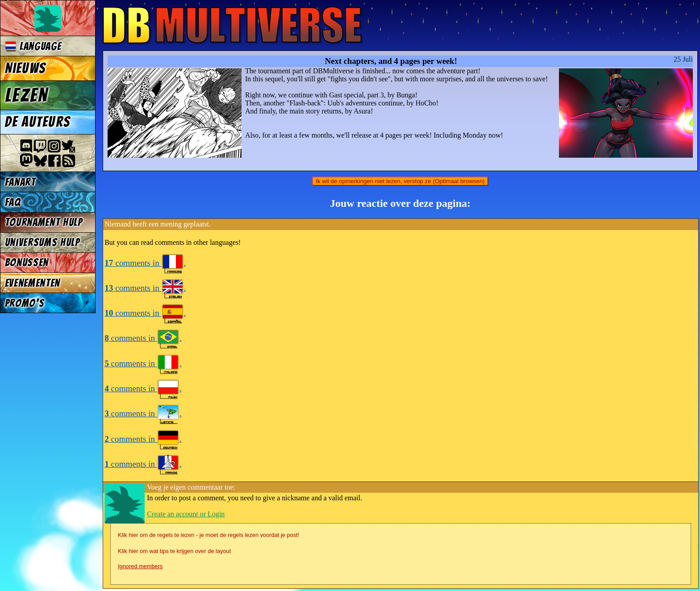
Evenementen (33, 283)
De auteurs (37, 122)
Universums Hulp (42, 242)
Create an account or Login (186, 514)
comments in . (145, 263)
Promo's (25, 303)
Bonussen (27, 262)
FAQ (13, 202)
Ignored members (140, 566)
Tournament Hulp (44, 222)
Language (33, 46)
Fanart (20, 182)
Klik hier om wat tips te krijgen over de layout (174, 551)
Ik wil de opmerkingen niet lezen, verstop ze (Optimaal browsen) (400, 181)
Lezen (27, 95)
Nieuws (25, 68)
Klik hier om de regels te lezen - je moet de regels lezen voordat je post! (208, 535)
